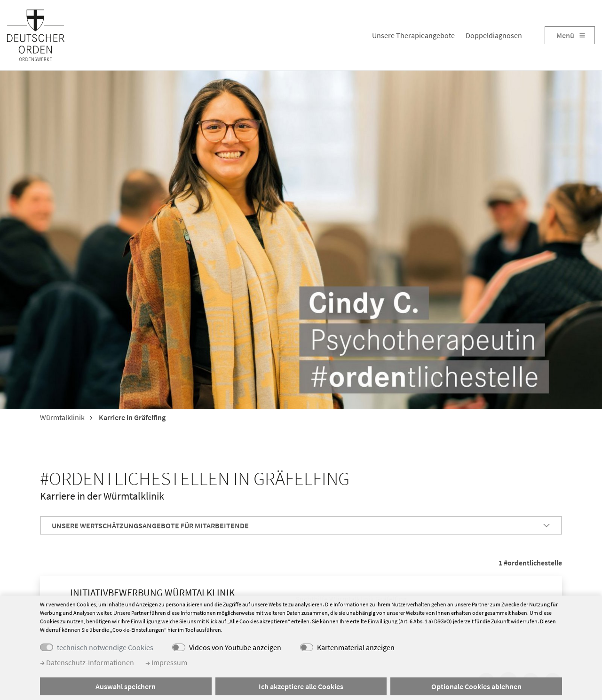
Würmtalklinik (62, 417)
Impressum (166, 662)
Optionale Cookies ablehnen (476, 686)
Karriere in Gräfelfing (131, 417)
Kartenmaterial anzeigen (356, 647)
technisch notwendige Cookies (105, 647)
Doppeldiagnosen (494, 35)
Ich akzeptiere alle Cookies (301, 686)
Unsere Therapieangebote (413, 35)
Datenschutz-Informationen (87, 662)
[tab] (301, 525)
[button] (301, 525)
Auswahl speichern (126, 686)
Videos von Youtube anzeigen (235, 647)
